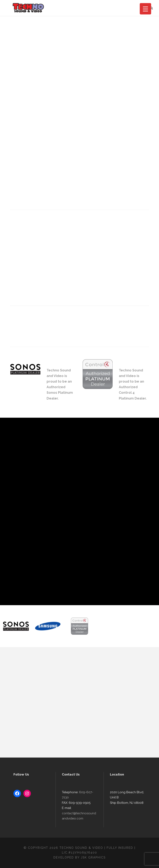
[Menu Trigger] (145, 9)
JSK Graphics (93, 857)
